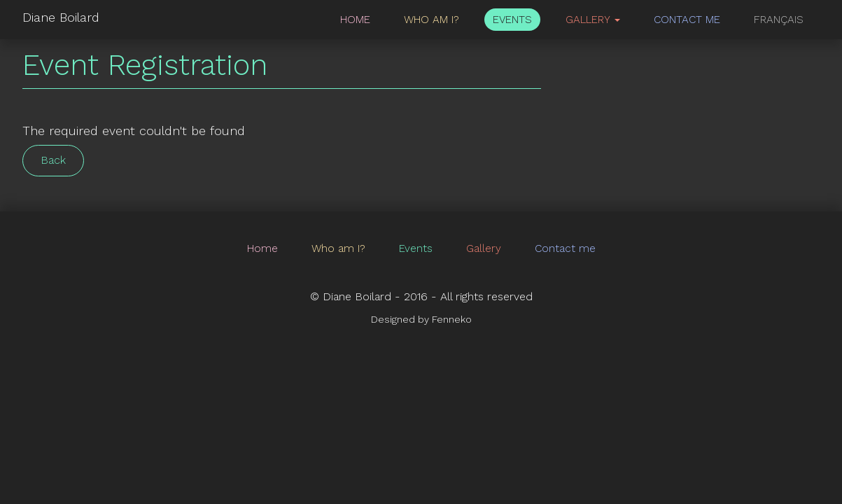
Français (779, 20)
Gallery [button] (593, 20)
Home (355, 20)
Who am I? (431, 20)
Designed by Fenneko (421, 319)
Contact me (687, 20)
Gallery (484, 248)
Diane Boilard (61, 17)
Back (53, 160)
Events (512, 20)
